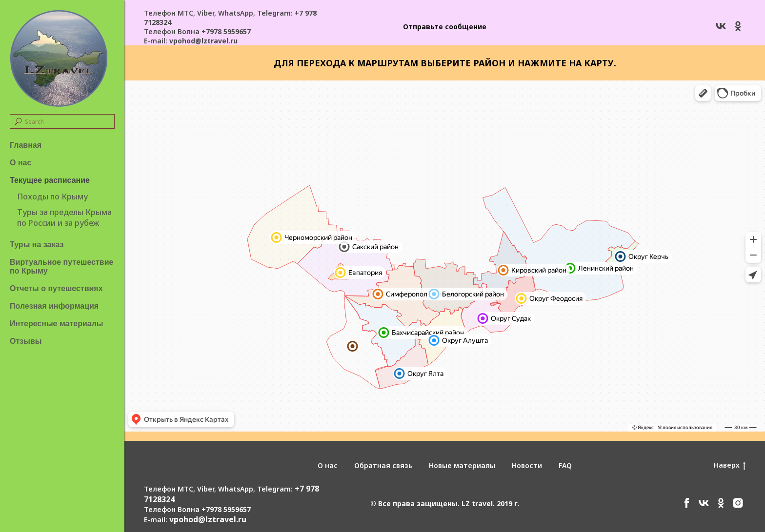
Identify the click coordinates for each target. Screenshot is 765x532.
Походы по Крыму (52, 197)
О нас (20, 163)
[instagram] (738, 506)
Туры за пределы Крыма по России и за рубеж (64, 217)
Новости (527, 465)
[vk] (721, 30)
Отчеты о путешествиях (56, 288)
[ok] (738, 30)
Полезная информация (54, 306)
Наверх (730, 465)
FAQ (565, 465)
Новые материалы (462, 465)
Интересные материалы (57, 324)
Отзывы (26, 341)
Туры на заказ (37, 245)
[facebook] (687, 506)
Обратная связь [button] (383, 465)
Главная (26, 145)
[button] (445, 27)
